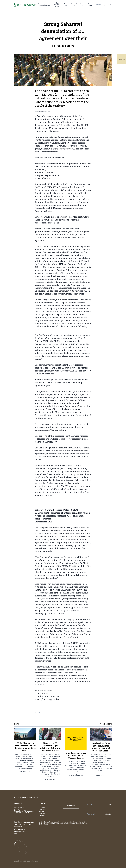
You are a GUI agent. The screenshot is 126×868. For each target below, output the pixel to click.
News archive (106, 724)
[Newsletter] (95, 814)
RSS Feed (18, 834)
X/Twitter (42, 807)
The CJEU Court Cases (23, 824)
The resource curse (57, 5)
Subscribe (108, 814)
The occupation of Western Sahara (44, 5)
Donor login (90, 5)
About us (66, 5)
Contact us (82, 5)
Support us (121, 59)
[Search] (100, 5)
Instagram (42, 809)
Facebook (42, 813)
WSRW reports (20, 829)
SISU (21, 861)
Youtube (41, 811)
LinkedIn (42, 815)
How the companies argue (24, 822)
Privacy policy (19, 832)
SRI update (18, 827)
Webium (36, 861)
